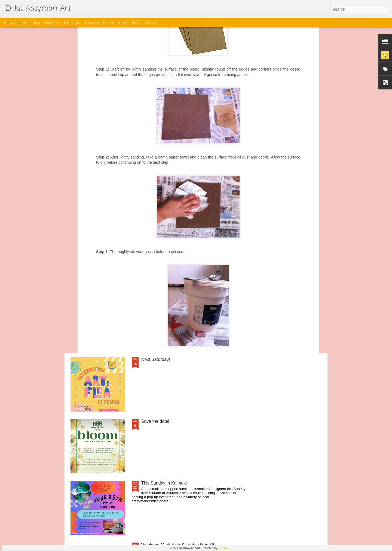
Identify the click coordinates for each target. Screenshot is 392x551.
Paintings (72, 22)
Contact (151, 22)
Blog (36, 22)
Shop (122, 22)
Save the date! (155, 421)
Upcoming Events (158, 298)
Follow (109, 22)
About (136, 22)
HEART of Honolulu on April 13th (173, 236)
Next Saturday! (156, 359)
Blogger (223, 548)
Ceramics (52, 22)
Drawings (91, 22)
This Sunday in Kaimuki (164, 483)
